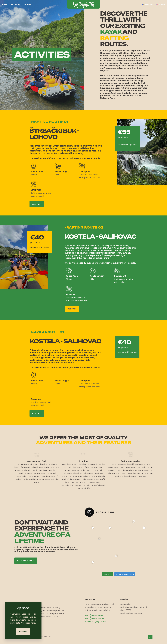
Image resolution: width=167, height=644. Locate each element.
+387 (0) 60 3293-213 (94, 619)
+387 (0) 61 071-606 (94, 616)
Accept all (23, 631)
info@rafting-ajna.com (95, 622)
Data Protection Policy (26, 623)
